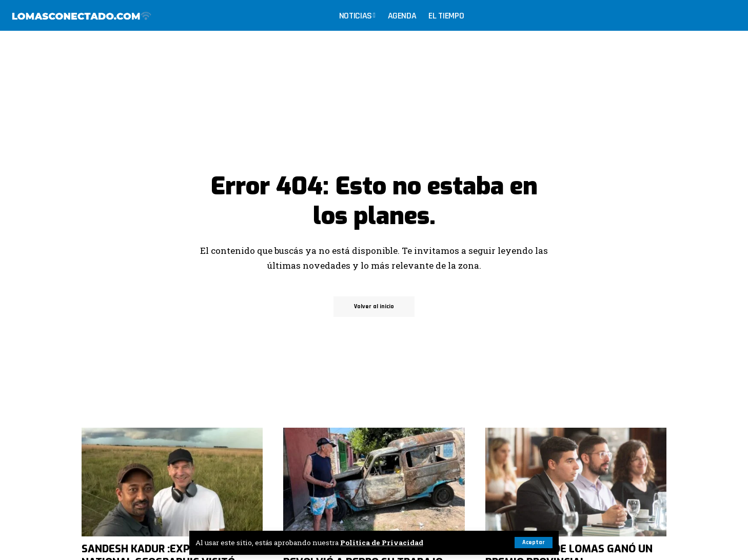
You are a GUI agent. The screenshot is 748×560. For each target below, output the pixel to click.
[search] (730, 15)
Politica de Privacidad (382, 543)
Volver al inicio (374, 306)
